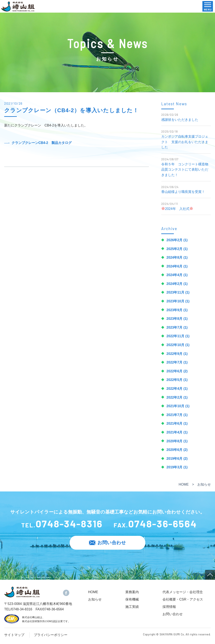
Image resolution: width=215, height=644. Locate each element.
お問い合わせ (173, 614)
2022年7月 (175, 362)
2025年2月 (175, 249)
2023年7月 (175, 327)
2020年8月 (175, 441)
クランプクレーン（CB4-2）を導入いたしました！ (71, 110)
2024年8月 (175, 257)
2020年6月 (175, 450)
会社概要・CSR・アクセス (183, 599)
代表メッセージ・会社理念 (183, 592)
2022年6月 (175, 371)
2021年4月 (175, 432)
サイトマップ (14, 635)
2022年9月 (175, 354)
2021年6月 (175, 423)
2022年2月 (175, 397)
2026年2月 (175, 240)
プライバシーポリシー (51, 635)
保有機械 (132, 599)
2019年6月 (175, 459)
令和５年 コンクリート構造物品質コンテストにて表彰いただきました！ (185, 170)
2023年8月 (175, 319)
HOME (184, 484)
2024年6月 (175, 266)
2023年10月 (175, 301)
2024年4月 (175, 275)
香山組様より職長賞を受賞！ (183, 192)
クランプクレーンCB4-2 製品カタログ (42, 143)
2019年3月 (175, 467)
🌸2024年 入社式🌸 (178, 209)
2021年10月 (175, 406)
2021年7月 (175, 415)
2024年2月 (175, 284)
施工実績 (132, 607)
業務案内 (132, 592)
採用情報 (169, 607)
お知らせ (95, 599)
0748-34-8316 (22, 609)
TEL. (62, 524)
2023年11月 (175, 292)
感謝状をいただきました (180, 120)
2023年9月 (175, 310)
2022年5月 (175, 380)
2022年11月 (175, 336)
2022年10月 (175, 345)
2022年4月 (175, 389)
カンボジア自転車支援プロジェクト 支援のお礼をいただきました (185, 142)
